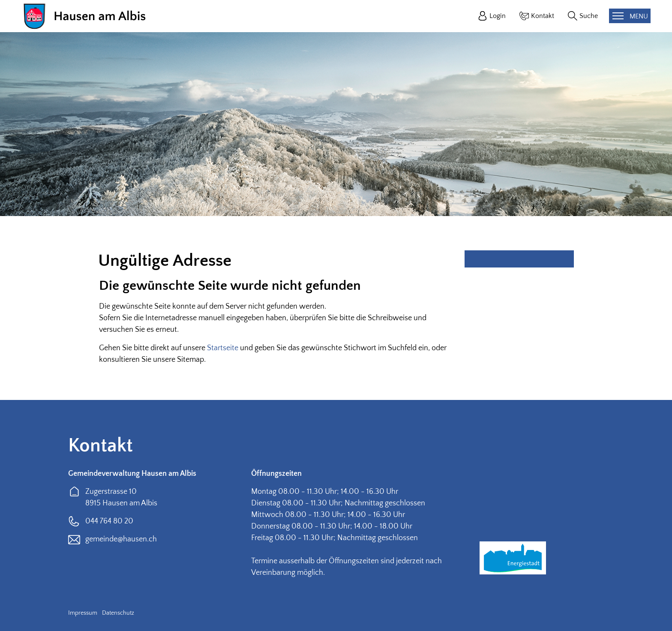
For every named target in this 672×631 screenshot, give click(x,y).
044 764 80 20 (109, 521)
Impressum (83, 613)
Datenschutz (118, 613)
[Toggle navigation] (630, 16)
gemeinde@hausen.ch (121, 539)
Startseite (223, 348)
